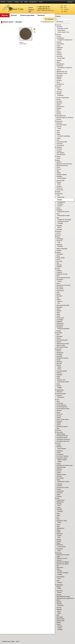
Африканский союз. (62, 72)
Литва (58, 316)
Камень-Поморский (62, 249)
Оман (58, 401)
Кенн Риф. (59, 261)
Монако (59, 360)
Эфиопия (59, 609)
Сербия (59, 473)
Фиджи (58, 543)
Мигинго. (59, 351)
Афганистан (60, 66)
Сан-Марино (60, 454)
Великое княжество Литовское (65, 118)
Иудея (59, 184)
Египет (58, 167)
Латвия (59, 300)
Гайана (59, 134)
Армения (59, 60)
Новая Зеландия (61, 394)
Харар (59, 613)
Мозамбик (59, 354)
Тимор (58, 515)
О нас (41, 2)
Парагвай (59, 421)
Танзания (59, 509)
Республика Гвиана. (62, 438)
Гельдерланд (60, 145)
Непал (58, 378)
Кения (58, 259)
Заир (58, 171)
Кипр (58, 263)
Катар (58, 256)
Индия (58, 192)
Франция (59, 553)
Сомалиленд (60, 491)
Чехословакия (60, 577)
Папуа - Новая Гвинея (63, 419)
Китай (58, 269)
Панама (59, 418)
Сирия (58, 480)
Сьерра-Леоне (61, 500)
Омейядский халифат (63, 482)
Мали (58, 335)
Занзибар (60, 511)
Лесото (59, 309)
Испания (59, 231)
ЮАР (58, 615)
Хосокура (60, 630)
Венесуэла (60, 121)
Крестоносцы (60, 291)
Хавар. (58, 557)
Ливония (60, 301)
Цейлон (60, 592)
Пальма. (59, 416)
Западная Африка (62, 175)
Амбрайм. (59, 49)
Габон (58, 131)
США (58, 498)
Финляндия (60, 549)
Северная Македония (63, 329)
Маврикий (59, 321)
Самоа (58, 452)
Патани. (59, 425)
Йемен (58, 237)
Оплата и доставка (27, 15)
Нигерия (59, 386)
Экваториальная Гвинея (63, 596)
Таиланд (59, 504)
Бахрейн (59, 79)
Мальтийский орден (62, 340)
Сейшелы (59, 469)
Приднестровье (61, 434)
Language (70, 2)
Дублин (59, 227)
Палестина (60, 414)
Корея (58, 283)
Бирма (59, 369)
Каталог (10, 2)
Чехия (58, 569)
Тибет (58, 514)
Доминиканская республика (64, 164)
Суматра (60, 206)
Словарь (17, 2)
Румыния (59, 447)
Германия (59, 147)
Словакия (59, 484)
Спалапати (60, 493)
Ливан (58, 312)
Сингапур (59, 476)
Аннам (59, 128)
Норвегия (59, 395)
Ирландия (59, 225)
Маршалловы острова (63, 344)
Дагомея (60, 90)
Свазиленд (60, 605)
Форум (26, 2)
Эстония (59, 608)
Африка (59, 70)
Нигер (58, 384)
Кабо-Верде (60, 239)
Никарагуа (59, 392)
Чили (58, 581)
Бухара (59, 535)
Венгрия (59, 119)
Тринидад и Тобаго (62, 521)
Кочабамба (60, 95)
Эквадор (59, 595)
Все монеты (60, 22)
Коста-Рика (60, 287)
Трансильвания (62, 449)
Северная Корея (61, 467)
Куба (58, 292)
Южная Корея (60, 619)
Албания (59, 42)
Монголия (59, 362)
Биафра (60, 388)
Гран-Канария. (61, 153)
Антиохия (59, 55)
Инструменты (33, 2)
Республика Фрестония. (63, 441)
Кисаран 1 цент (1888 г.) (23, 43)
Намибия (59, 373)
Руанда (59, 445)
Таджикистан (60, 502)
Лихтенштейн (60, 318)
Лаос (58, 298)
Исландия (59, 229)
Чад (58, 566)
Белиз (58, 82)
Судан (58, 495)
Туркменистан (60, 528)
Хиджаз (59, 462)
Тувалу (58, 525)
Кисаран (60, 200)
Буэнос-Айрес (61, 58)
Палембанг (60, 204)
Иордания (59, 210)
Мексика (59, 349)
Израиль (59, 182)
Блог (22, 2)
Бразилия (59, 103)
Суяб (59, 242)
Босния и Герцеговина (63, 98)
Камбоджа (59, 245)
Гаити (58, 132)
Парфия (59, 423)
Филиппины (60, 545)
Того (58, 517)
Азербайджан (60, 38)
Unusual (59, 25)
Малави (59, 331)
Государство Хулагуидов (64, 220)
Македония (60, 327)
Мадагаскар (60, 325)
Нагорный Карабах (62, 371)
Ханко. (59, 551)
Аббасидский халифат (64, 216)
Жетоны (59, 169)
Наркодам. (59, 375)
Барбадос (59, 77)
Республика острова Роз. (63, 439)
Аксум (59, 611)
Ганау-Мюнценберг (62, 142)
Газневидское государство (65, 68)
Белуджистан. (60, 84)
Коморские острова (62, 274)
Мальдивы (59, 336)
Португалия (60, 432)
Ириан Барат (61, 197)
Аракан (59, 367)
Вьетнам (59, 127)
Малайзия (59, 333)
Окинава (60, 626)
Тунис (58, 526)
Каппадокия (60, 254)
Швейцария (60, 585)
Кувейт (58, 294)
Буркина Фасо (60, 107)
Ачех (59, 195)
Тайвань (59, 508)
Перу (58, 428)
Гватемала (59, 144)
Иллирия (59, 186)
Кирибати (59, 267)
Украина (59, 539)
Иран (58, 218)
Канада (59, 252)
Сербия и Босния (61, 474)
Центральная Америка (63, 562)
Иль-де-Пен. (60, 190)
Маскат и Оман (61, 345)
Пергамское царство (62, 426)
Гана (58, 140)
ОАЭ (58, 400)
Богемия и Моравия (63, 573)
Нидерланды (60, 390)
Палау (58, 412)
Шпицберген (61, 397)
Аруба (58, 62)
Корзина (50, 19)
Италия (59, 235)
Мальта (59, 338)
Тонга (58, 519)
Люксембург (60, 320)
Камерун (59, 250)
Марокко (59, 342)
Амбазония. (60, 47)
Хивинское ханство (62, 558)
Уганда (58, 532)
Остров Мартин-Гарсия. (63, 409)
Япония (59, 624)
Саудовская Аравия (62, 458)
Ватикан (59, 114)
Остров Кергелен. (61, 405)
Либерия (59, 311)
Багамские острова (62, 73)
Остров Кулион (62, 547)
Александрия (60, 44)
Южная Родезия (62, 178)
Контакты (41, 15)
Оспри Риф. (60, 403)
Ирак (58, 214)
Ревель (59, 588)
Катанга (60, 281)
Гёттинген (59, 149)
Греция (59, 156)
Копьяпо (60, 582)
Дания (58, 160)
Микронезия (60, 353)
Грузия (58, 158)
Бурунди (59, 108)
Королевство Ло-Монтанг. (64, 285)
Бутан (58, 110)
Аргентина (59, 56)
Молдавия (59, 356)
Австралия (60, 27)
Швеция (59, 587)
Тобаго (59, 522)
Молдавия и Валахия (62, 358)
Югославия (60, 617)
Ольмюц (60, 574)
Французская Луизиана (63, 555)
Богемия (60, 571)
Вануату (59, 112)
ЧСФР (59, 578)
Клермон (59, 270)
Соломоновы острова (63, 487)
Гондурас (59, 151)
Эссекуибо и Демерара (64, 136)
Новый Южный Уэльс (63, 32)
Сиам (59, 505)
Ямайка (59, 622)
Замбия (59, 173)
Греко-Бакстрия (61, 154)
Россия (59, 443)
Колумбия (59, 272)
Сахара (59, 464)
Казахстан (59, 241)
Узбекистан (60, 534)
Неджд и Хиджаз (62, 460)
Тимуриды (60, 223)
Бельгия (59, 86)
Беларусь (59, 80)
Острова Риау (61, 202)
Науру (58, 376)
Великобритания (61, 116)
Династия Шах (61, 380)
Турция (59, 530)
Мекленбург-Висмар (62, 347)
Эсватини (59, 604)
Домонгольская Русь (62, 166)
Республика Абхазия (62, 436)
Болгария (59, 92)
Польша (59, 430)
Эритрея (59, 602)
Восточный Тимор (61, 125)
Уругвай (59, 541)
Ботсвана (59, 101)
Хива (59, 537)
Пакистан (59, 410)
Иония (58, 208)
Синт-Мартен (60, 478)
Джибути (59, 162)
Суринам (59, 496)
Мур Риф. (59, 363)
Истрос (59, 233)
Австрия (59, 34)
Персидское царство (63, 221)
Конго (58, 276)
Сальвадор (60, 451)
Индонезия (60, 194)
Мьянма (59, 365)
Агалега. (59, 36)
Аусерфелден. (61, 64)
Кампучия (60, 246)
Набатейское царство (63, 212)
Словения (59, 486)
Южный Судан (61, 621)
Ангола (58, 51)
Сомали (59, 489)
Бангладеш (60, 75)
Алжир (58, 46)
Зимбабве (59, 176)
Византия (59, 123)
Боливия (59, 94)
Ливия (58, 314)
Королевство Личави (63, 382)
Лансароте (59, 296)
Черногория (60, 567)
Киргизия (59, 265)
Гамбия (59, 138)
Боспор (59, 99)
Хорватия (59, 560)
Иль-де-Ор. (60, 188)
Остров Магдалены (62, 407)
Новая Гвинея (61, 30)
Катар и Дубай (61, 258)
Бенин (58, 88)
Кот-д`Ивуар (60, 289)
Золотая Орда (60, 180)
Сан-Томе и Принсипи (63, 456)
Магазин (3, 2)
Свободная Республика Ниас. (65, 465)
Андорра (59, 53)
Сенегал (59, 471)
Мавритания (60, 323)
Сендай (59, 628)
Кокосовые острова (63, 29)
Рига (59, 303)
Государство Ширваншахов (65, 40)
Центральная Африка (63, 564)
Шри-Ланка (60, 591)
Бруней (59, 105)
